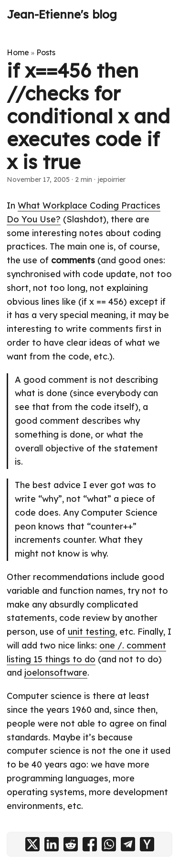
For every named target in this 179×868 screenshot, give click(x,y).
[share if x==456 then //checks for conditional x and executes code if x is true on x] (32, 844)
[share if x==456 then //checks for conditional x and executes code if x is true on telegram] (128, 844)
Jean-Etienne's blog (62, 14)
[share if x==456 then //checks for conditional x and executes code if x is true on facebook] (90, 844)
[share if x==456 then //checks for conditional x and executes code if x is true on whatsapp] (109, 844)
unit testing (91, 632)
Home (18, 52)
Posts (46, 52)
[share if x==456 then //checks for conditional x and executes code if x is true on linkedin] (52, 844)
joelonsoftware (56, 673)
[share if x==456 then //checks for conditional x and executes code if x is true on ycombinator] (147, 844)
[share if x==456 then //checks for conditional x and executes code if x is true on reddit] (71, 844)
